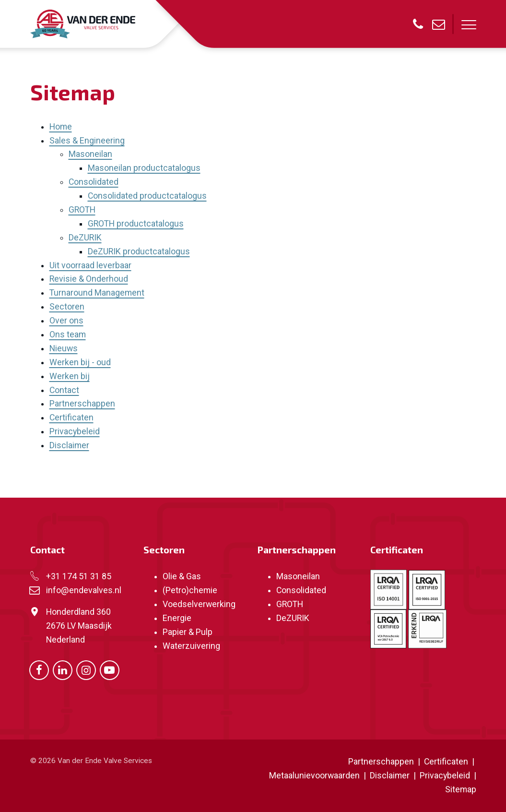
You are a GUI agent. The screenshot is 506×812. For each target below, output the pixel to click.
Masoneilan (90, 154)
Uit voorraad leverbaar (90, 265)
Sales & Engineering (87, 141)
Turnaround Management (97, 293)
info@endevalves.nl (84, 590)
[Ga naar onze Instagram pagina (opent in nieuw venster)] (86, 669)
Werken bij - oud (80, 362)
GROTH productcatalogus (136, 224)
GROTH (82, 210)
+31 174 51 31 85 (79, 576)
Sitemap (461, 789)
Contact (64, 390)
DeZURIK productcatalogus (139, 251)
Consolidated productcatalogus (147, 196)
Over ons (66, 321)
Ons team (68, 334)
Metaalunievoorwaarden (314, 776)
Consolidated (94, 182)
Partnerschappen (82, 404)
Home (61, 127)
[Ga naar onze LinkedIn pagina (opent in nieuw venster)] (63, 669)
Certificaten (71, 418)
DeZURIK (85, 238)
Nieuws (64, 348)
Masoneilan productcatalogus (144, 168)
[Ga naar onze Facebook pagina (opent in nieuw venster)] (39, 669)
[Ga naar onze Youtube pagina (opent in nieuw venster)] (110, 669)
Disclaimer (69, 445)
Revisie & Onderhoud (89, 279)
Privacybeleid (75, 431)
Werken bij (70, 376)
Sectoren (67, 307)
